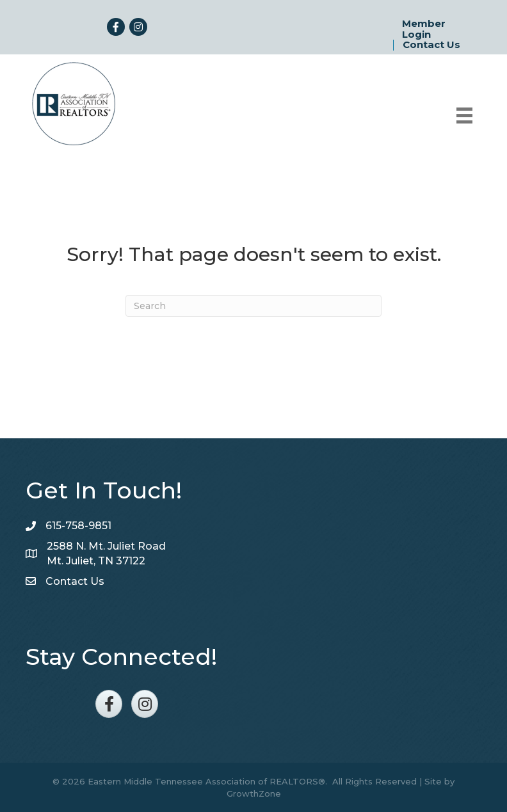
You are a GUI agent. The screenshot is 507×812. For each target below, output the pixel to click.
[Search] (253, 306)
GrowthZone (254, 793)
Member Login (424, 29)
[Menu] (464, 115)
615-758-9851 (78, 526)
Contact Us (431, 45)
